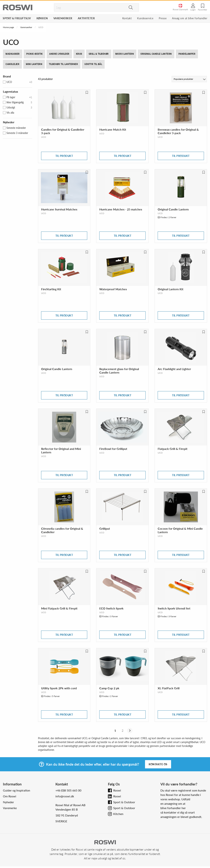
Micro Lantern (125, 54)
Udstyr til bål (93, 64)
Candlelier (12, 64)
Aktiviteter (86, 18)
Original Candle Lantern (156, 54)
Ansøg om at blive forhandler (190, 18)
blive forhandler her (173, 808)
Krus (79, 54)
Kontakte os (158, 764)
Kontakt (127, 18)
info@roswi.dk (65, 796)
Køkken (42, 18)
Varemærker (63, 18)
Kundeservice (145, 18)
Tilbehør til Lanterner (63, 64)
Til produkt (64, 156)
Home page (8, 27)
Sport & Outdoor (124, 802)
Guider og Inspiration (17, 790)
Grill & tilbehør (99, 54)
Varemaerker (26, 27)
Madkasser (13, 54)
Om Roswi (10, 796)
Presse (163, 18)
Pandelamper (187, 54)
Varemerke (10, 808)
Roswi (117, 790)
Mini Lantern (34, 64)
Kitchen (118, 814)
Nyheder (8, 802)
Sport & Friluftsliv (17, 18)
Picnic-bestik (35, 54)
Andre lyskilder (59, 54)
